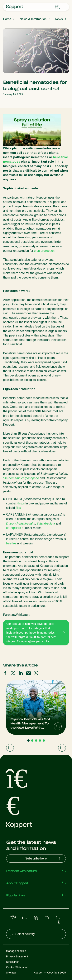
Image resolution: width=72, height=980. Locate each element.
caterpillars (14, 528)
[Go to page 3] (36, 740)
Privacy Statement (17, 956)
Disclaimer (12, 962)
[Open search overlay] (58, 7)
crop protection (44, 251)
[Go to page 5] (44, 740)
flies (18, 508)
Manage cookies (16, 951)
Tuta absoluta (46, 523)
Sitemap (11, 973)
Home (7, 19)
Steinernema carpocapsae (21, 478)
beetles (11, 543)
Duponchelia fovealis (21, 523)
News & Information (33, 19)
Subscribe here (45, 859)
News (59, 19)
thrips (21, 503)
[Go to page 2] (32, 740)
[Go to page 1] (28, 740)
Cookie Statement (17, 967)
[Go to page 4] (40, 740)
